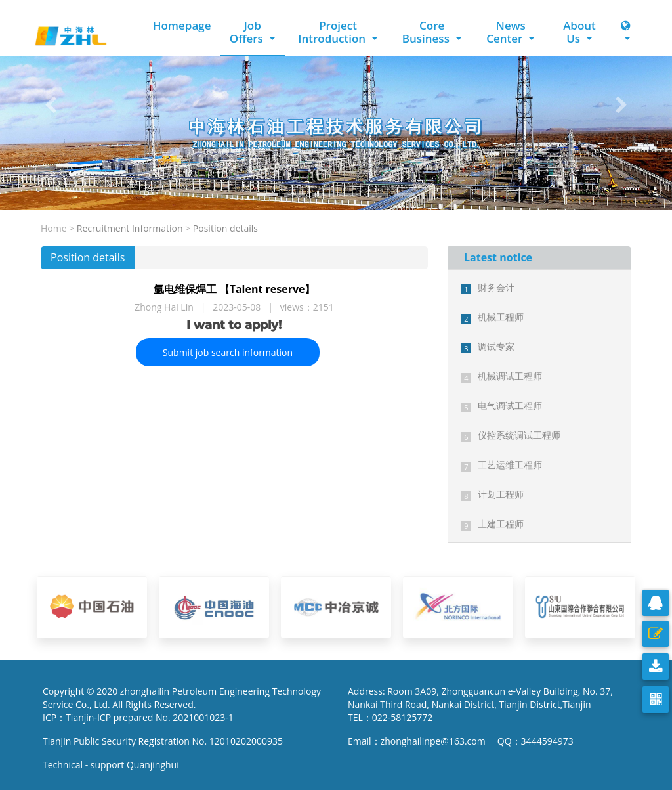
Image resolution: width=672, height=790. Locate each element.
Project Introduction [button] (333, 32)
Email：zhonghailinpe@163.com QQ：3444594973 (461, 741)
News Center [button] (506, 32)
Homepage (182, 25)
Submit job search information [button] (228, 352)
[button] (51, 105)
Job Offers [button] (248, 32)
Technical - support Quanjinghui (113, 765)
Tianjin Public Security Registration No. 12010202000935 (163, 741)
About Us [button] (579, 32)
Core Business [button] (428, 32)
